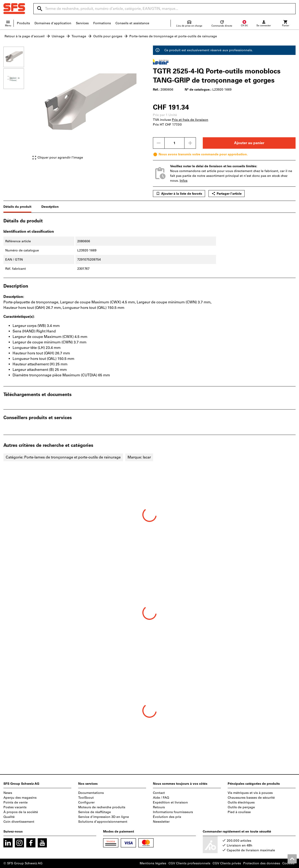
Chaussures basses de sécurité (251, 798)
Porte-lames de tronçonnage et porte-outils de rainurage (173, 36)
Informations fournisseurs (173, 812)
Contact (159, 793)
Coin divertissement (19, 822)
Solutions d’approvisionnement (103, 822)
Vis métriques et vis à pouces (250, 793)
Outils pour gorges (108, 36)
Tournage (79, 36)
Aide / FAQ (161, 798)
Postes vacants (15, 807)
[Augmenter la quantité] (190, 143)
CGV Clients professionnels (189, 863)
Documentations (91, 793)
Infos (184, 181)
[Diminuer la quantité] (159, 143)
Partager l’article (227, 194)
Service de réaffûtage (95, 812)
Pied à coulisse (239, 812)
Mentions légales (153, 863)
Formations (102, 23)
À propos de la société (21, 812)
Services (82, 23)
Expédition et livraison (170, 802)
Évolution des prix (167, 817)
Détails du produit (17, 207)
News (8, 793)
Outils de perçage (241, 807)
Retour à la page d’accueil (25, 36)
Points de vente (16, 802)
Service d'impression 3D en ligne (104, 817)
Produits (23, 23)
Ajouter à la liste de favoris (179, 194)
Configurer (86, 802)
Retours (159, 807)
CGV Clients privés (227, 863)
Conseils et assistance (132, 23)
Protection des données (262, 863)
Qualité (9, 817)
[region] (17, 105)
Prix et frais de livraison (190, 120)
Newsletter (161, 822)
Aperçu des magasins (20, 798)
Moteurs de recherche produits (102, 807)
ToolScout (86, 798)
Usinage (58, 36)
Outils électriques (241, 802)
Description (50, 207)
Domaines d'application (53, 23)
